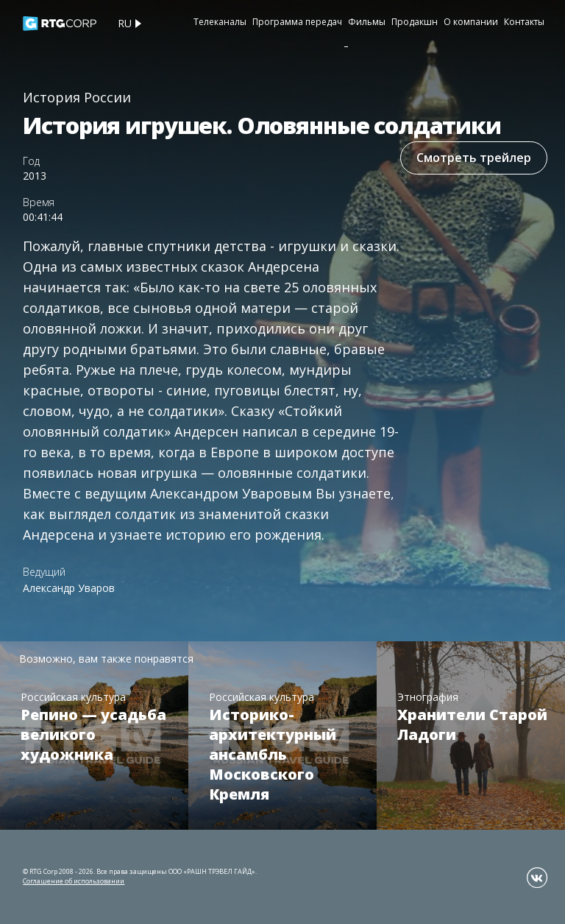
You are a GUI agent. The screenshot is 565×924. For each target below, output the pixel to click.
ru (125, 23)
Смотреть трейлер (474, 158)
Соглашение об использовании (74, 881)
